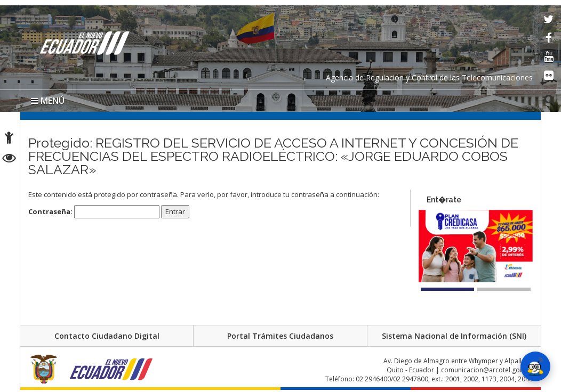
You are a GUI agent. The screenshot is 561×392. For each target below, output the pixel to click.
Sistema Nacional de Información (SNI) (454, 336)
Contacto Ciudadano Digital (107, 336)
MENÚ (48, 101)
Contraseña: (94, 212)
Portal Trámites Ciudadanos (280, 336)
